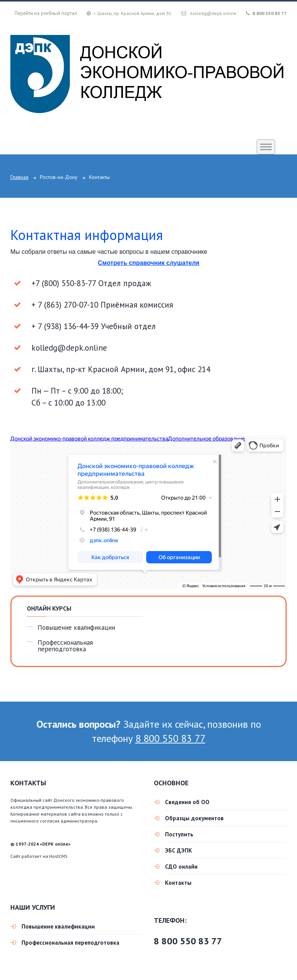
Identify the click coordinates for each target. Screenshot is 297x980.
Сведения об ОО (187, 802)
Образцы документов (194, 818)
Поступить (179, 834)
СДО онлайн (181, 867)
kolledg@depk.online (213, 13)
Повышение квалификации (76, 628)
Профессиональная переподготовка (65, 646)
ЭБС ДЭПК (178, 850)
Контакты (178, 883)
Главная (19, 177)
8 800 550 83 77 (270, 13)
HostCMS (58, 856)
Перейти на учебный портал (46, 13)
